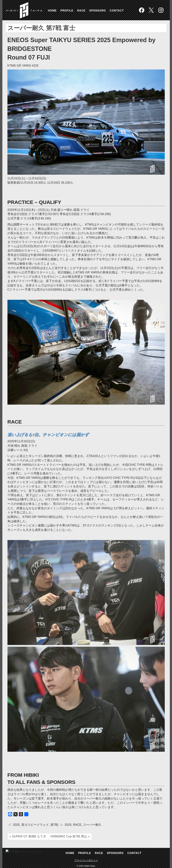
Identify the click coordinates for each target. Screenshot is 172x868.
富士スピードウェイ (35, 825)
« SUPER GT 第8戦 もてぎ (28, 836)
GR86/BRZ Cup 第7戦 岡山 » (70, 836)
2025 (16, 825)
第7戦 (54, 825)
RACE (77, 825)
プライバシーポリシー (86, 860)
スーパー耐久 (92, 825)
